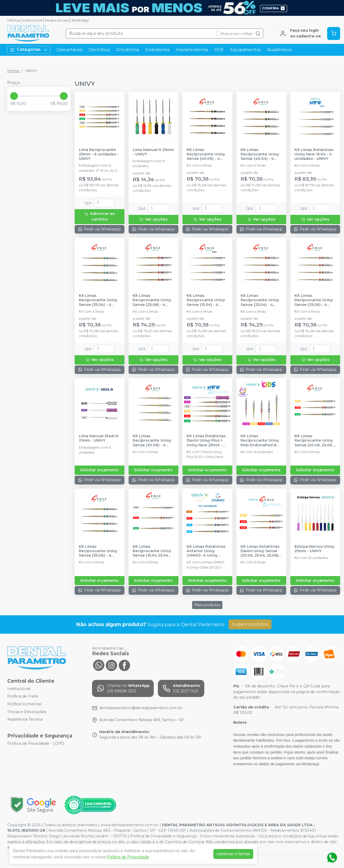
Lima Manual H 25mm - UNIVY (153, 152)
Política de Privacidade (128, 857)
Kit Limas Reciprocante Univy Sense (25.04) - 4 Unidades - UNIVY (260, 300)
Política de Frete (23, 696)
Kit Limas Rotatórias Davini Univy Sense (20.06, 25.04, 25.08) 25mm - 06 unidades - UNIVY (261, 551)
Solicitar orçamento (99, 470)
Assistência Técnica (25, 719)
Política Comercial (24, 704)
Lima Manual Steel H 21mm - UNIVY (99, 438)
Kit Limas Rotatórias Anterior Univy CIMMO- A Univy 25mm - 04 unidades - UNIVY (207, 551)
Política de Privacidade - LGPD (36, 743)
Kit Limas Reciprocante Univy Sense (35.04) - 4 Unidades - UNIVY (98, 300)
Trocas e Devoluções (27, 712)
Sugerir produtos (250, 624)
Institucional (32, 20)
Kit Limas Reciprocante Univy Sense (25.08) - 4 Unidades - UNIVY (152, 300)
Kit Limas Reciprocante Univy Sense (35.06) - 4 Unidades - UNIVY (98, 551)
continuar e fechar (233, 854)
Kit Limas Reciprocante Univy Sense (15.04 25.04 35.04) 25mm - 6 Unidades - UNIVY (152, 551)
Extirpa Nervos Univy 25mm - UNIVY (314, 549)
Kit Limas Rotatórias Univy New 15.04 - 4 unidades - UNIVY (314, 154)
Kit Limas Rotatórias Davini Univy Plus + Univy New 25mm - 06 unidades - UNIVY (207, 441)
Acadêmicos (279, 50)
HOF (219, 50)
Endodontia (157, 50)
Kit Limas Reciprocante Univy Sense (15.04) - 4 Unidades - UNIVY (206, 300)
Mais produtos (207, 605)
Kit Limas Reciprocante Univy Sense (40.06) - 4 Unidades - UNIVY (206, 154)
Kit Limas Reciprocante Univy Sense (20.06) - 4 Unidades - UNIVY (152, 441)
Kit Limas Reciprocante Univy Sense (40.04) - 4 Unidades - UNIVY (260, 154)
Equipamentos (245, 50)
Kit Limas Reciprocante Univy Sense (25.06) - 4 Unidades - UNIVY (314, 300)
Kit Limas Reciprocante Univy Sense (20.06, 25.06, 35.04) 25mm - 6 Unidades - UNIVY (314, 441)
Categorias (29, 50)
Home (13, 71)
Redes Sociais (57, 20)
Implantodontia (192, 50)
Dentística (99, 50)
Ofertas (13, 20)
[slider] (14, 96)
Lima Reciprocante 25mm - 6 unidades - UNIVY (99, 154)
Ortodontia (127, 50)
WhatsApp (80, 20)
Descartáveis (69, 50)
